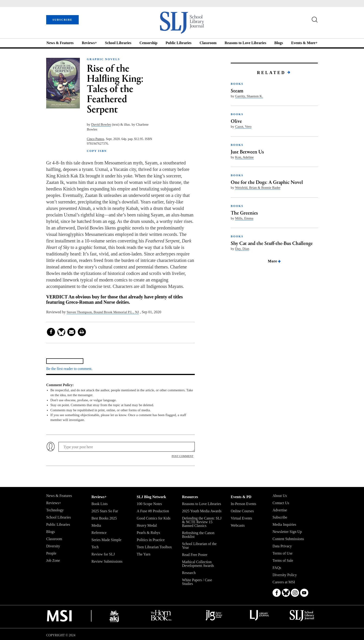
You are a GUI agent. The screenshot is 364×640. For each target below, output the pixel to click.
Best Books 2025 (104, 518)
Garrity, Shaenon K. (249, 96)
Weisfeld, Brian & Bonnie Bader (258, 188)
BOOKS (237, 84)
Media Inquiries (284, 524)
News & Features (60, 43)
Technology (55, 510)
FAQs (277, 568)
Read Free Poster (195, 555)
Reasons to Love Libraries (245, 43)
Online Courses (242, 511)
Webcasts (238, 525)
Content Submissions (288, 539)
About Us (280, 496)
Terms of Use (283, 553)
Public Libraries (179, 43)
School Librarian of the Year (199, 546)
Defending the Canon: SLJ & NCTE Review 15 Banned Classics (202, 522)
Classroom (208, 43)
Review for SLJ (103, 554)
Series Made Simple (106, 540)
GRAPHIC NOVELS (103, 59)
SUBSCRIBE (62, 20)
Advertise (280, 510)
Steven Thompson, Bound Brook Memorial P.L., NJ (103, 312)
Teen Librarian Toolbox (154, 547)
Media (96, 525)
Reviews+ (89, 43)
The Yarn (144, 554)
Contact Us (281, 503)
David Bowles (101, 124)
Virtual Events (241, 518)
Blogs (279, 43)
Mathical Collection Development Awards (198, 564)
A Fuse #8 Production (153, 511)
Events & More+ (304, 43)
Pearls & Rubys (148, 533)
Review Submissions (107, 561)
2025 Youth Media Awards (202, 511)
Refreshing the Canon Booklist (198, 535)
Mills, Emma (244, 218)
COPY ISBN (97, 151)
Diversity (53, 546)
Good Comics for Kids (154, 518)
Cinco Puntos (96, 139)
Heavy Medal (147, 525)
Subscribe (280, 517)
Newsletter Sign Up (287, 532)
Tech (95, 547)
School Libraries (118, 43)
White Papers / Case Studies (197, 582)
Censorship (148, 43)
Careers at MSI (284, 582)
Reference (99, 533)
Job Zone (53, 560)
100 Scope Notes (149, 504)
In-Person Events (244, 504)
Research (189, 573)
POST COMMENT (183, 456)
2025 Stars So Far (105, 511)
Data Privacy (282, 546)
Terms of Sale (283, 560)
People (51, 553)
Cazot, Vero (243, 127)
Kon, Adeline (244, 157)
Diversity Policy (285, 575)
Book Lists (100, 504)
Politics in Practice (151, 540)
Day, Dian (242, 249)
